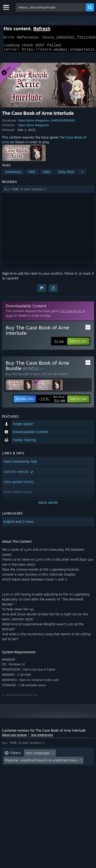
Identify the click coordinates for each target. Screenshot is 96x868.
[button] (48, 192)
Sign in (7, 276)
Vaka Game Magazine (33, 123)
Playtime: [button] (76, 763)
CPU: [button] (46, 777)
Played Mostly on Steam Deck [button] (28, 770)
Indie (47, 175)
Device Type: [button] (15, 784)
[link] (52, 402)
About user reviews (14, 738)
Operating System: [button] (19, 777)
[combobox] (51, 7)
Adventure (13, 175)
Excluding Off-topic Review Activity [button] (32, 763)
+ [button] (82, 175)
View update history (19, 485)
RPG (32, 175)
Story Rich (66, 175)
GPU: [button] (63, 777)
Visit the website (19, 474)
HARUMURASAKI (63, 123)
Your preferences (42, 738)
